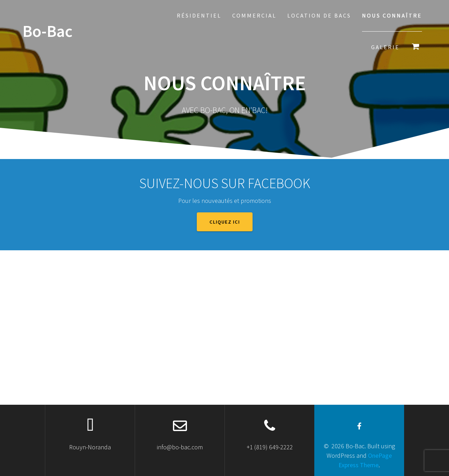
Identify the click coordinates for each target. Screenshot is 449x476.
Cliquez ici (225, 222)
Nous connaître (392, 15)
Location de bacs (319, 15)
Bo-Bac (48, 31)
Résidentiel (199, 15)
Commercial (254, 15)
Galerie (385, 47)
